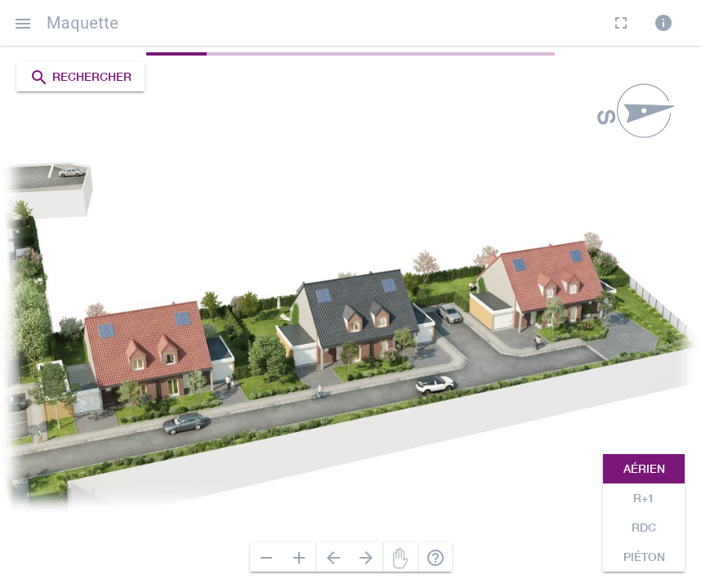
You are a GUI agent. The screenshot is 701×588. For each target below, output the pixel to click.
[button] (23, 23)
